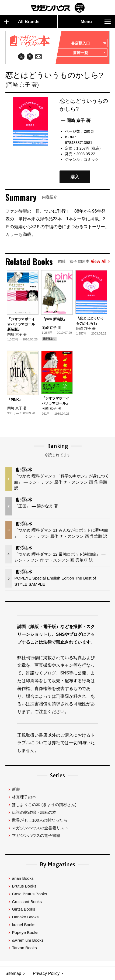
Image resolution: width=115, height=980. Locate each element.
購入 (75, 177)
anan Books (23, 878)
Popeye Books (25, 932)
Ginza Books (23, 909)
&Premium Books (28, 940)
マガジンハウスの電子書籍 (36, 835)
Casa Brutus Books (29, 894)
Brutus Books (24, 886)
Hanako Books (25, 917)
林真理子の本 (24, 797)
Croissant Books (27, 902)
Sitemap (13, 973)
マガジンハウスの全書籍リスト (40, 828)
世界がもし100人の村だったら (39, 820)
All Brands (22, 22)
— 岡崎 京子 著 (76, 120)
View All (100, 262)
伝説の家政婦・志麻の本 (34, 812)
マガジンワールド (58, 8)
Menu (96, 22)
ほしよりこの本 (44, 805)
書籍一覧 (89, 53)
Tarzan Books (24, 948)
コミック (91, 159)
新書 (16, 789)
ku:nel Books (24, 925)
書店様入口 (88, 43)
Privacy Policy (46, 973)
